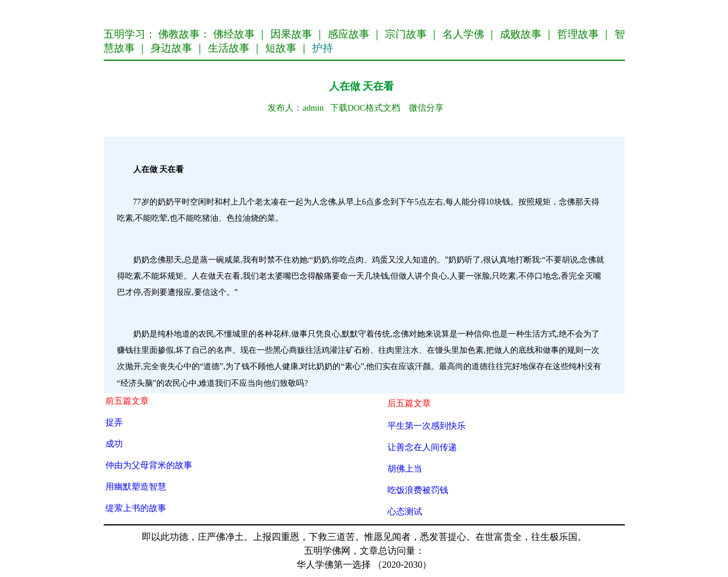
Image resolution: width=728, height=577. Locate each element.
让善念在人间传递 (422, 447)
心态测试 (405, 511)
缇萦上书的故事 (136, 508)
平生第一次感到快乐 (427, 426)
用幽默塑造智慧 (136, 486)
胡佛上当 (405, 468)
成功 (114, 443)
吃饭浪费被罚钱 (418, 490)
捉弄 (114, 422)
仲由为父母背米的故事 (149, 465)
